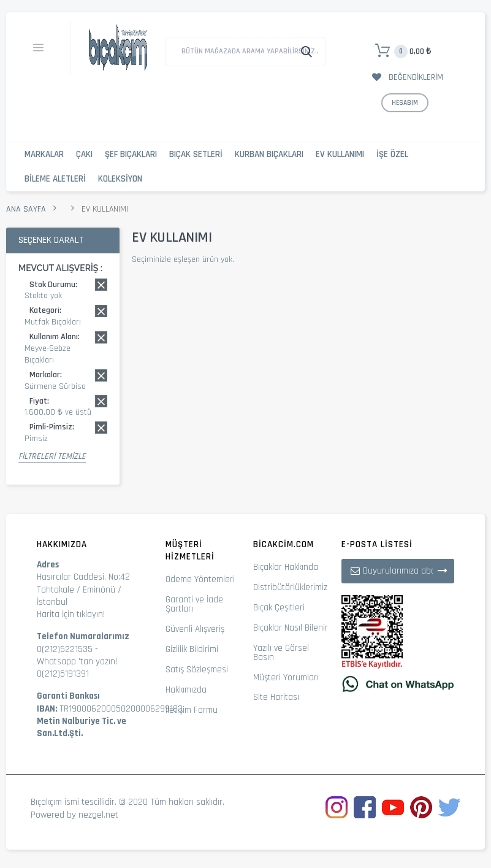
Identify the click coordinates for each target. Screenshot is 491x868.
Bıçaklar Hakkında (286, 567)
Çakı (84, 154)
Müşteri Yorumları (286, 678)
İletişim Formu (192, 710)
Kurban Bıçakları (269, 154)
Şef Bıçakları (131, 154)
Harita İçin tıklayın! (71, 614)
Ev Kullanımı (340, 154)
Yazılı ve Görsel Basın (281, 653)
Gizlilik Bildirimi (192, 649)
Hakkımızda (186, 690)
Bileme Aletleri (55, 179)
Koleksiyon (120, 179)
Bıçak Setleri (196, 154)
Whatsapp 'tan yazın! (77, 662)
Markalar (44, 154)
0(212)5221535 (65, 649)
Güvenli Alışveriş (195, 629)
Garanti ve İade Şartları (194, 604)
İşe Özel (392, 154)
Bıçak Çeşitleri (279, 608)
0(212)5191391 (63, 674)
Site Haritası (276, 697)
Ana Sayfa (26, 209)
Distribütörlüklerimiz (290, 587)
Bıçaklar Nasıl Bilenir (291, 628)
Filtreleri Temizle (52, 456)
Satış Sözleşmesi (197, 670)
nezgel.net (98, 815)
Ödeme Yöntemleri (200, 579)
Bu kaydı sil (101, 285)
